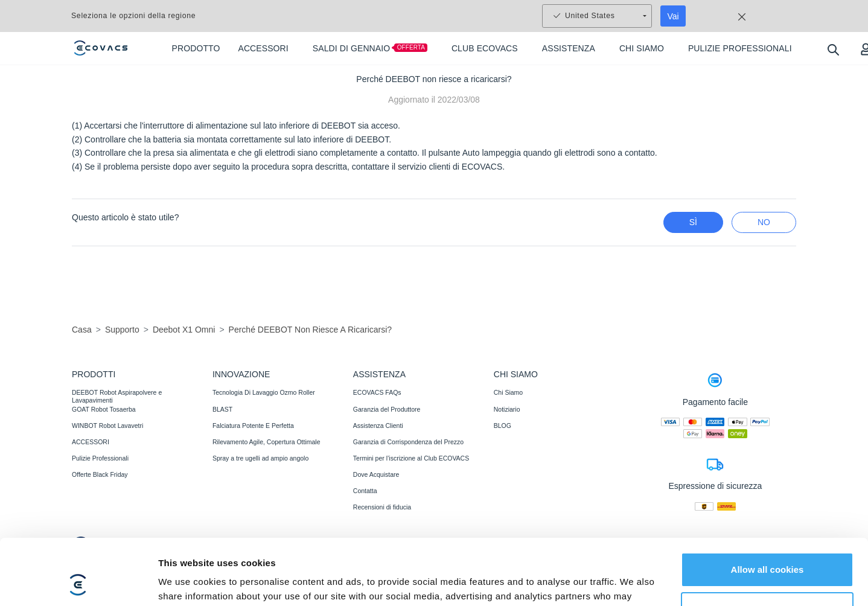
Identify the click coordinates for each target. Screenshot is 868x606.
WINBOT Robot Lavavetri (107, 426)
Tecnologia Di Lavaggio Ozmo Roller (264, 392)
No (764, 222)
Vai (673, 16)
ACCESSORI (91, 442)
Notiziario (507, 409)
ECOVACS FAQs (377, 392)
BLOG (503, 426)
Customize (768, 547)
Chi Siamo (508, 392)
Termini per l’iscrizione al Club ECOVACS (411, 458)
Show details (186, 582)
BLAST (222, 409)
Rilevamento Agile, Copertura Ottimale (266, 442)
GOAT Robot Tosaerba (104, 409)
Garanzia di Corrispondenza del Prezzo (408, 442)
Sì (693, 222)
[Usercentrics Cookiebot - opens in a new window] (78, 582)
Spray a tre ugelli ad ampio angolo (260, 458)
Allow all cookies (767, 508)
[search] (833, 49)
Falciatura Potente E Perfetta (253, 426)
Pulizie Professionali (100, 458)
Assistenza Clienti (378, 426)
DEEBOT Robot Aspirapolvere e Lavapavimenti (117, 396)
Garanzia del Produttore (387, 409)
